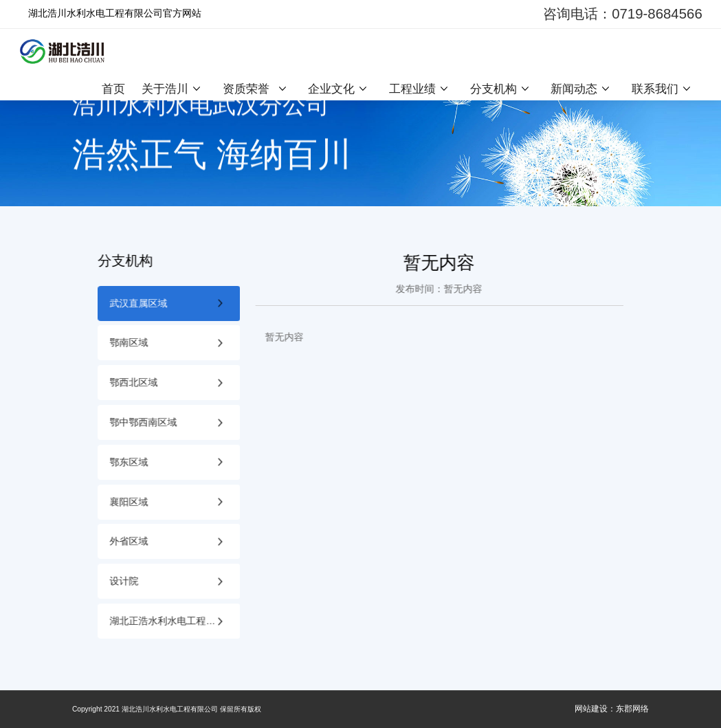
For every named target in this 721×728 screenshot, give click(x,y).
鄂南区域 (129, 343)
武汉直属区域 (139, 304)
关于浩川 (165, 89)
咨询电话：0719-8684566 (623, 14)
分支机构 (493, 89)
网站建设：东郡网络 (612, 709)
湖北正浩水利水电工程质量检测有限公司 (175, 621)
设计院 (124, 581)
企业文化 (331, 89)
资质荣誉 (246, 89)
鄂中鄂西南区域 (144, 422)
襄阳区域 (129, 502)
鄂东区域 (129, 462)
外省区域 (129, 541)
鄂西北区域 (134, 383)
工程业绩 (412, 89)
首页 (113, 89)
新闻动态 (574, 89)
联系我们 (655, 89)
